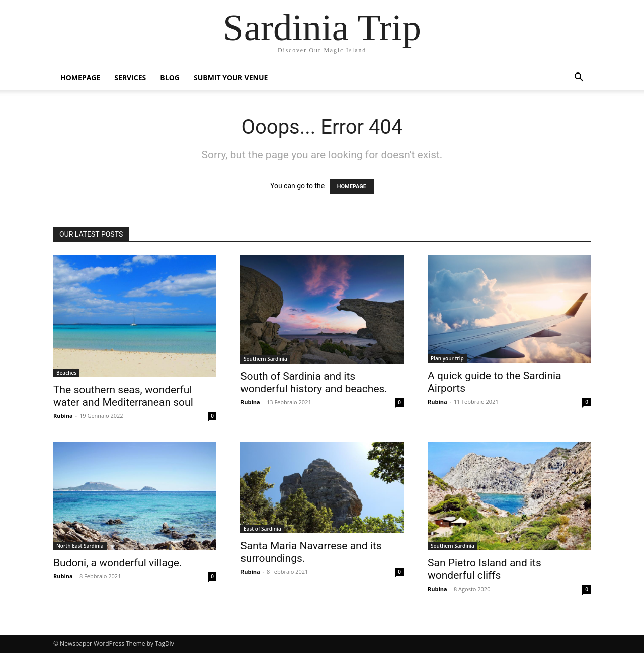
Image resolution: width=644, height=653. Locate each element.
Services (130, 77)
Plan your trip (447, 358)
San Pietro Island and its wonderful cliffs (485, 569)
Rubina (63, 416)
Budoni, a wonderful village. (117, 563)
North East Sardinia (80, 546)
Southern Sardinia (265, 359)
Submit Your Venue (231, 77)
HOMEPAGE (352, 187)
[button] (579, 78)
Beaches (66, 373)
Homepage (80, 77)
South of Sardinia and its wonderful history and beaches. (314, 382)
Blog (170, 77)
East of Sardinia (262, 529)
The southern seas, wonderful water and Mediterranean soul (123, 396)
